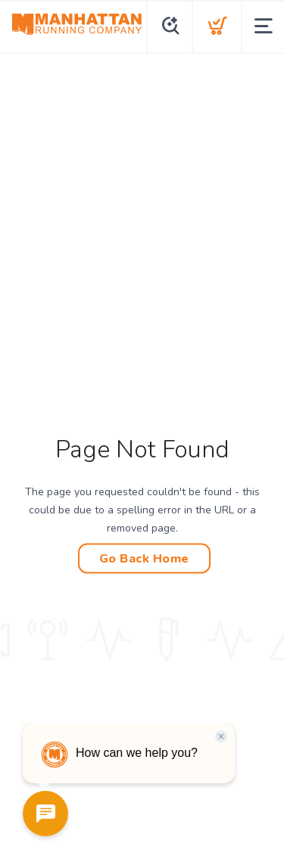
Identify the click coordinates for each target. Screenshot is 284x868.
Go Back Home (144, 559)
